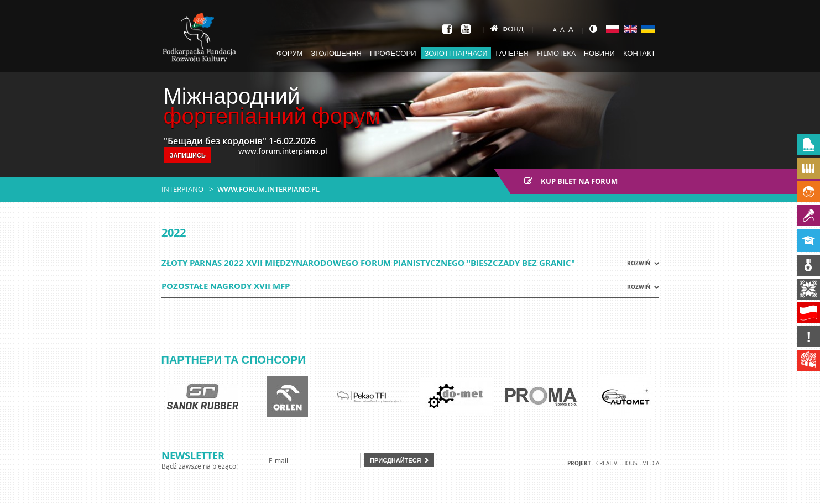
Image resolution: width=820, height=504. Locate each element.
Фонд (507, 29)
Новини (599, 53)
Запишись (188, 155)
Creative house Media (628, 463)
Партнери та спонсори (234, 359)
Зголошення (336, 53)
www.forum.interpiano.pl (268, 189)
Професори (393, 53)
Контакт (639, 53)
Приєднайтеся (396, 460)
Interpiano (182, 189)
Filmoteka (556, 53)
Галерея (512, 53)
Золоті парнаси (456, 53)
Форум (289, 53)
